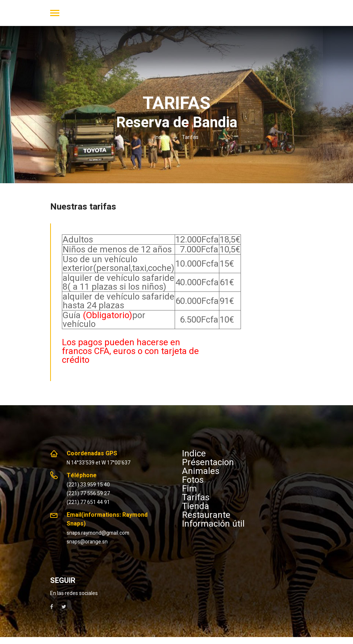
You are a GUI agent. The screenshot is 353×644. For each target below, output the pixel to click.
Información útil (213, 524)
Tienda (196, 506)
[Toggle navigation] (55, 14)
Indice (161, 137)
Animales (201, 471)
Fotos (193, 480)
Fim (189, 489)
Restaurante (206, 515)
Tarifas (190, 137)
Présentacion (208, 462)
